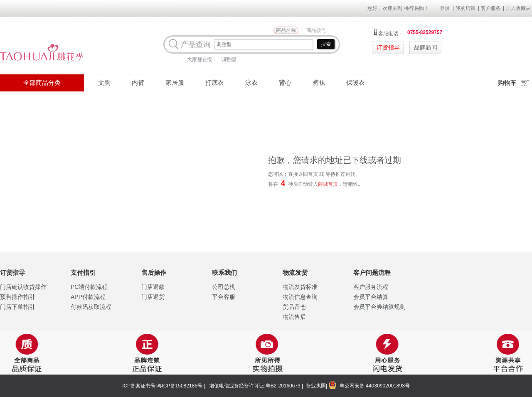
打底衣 (215, 83)
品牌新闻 (426, 48)
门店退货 (153, 297)
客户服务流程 (371, 287)
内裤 (138, 83)
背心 (285, 83)
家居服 (175, 83)
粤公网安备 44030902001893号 (374, 386)
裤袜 (319, 83)
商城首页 (328, 184)
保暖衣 (356, 83)
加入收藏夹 (518, 8)
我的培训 (465, 8)
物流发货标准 (300, 287)
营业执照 (316, 386)
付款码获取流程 (91, 307)
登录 (445, 8)
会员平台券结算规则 (379, 307)
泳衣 (251, 83)
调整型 (229, 59)
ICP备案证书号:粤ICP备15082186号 (162, 386)
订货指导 (388, 48)
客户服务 (491, 8)
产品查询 (196, 44)
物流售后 (294, 317)
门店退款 (153, 287)
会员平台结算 (371, 297)
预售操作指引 (17, 297)
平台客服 (224, 297)
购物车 (515, 82)
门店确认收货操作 (23, 287)
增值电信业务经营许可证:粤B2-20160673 (255, 386)
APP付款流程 (88, 297)
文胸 (104, 83)
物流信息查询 (300, 297)
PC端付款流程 (89, 287)
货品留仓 (294, 307)
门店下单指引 (17, 307)
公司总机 (224, 287)
